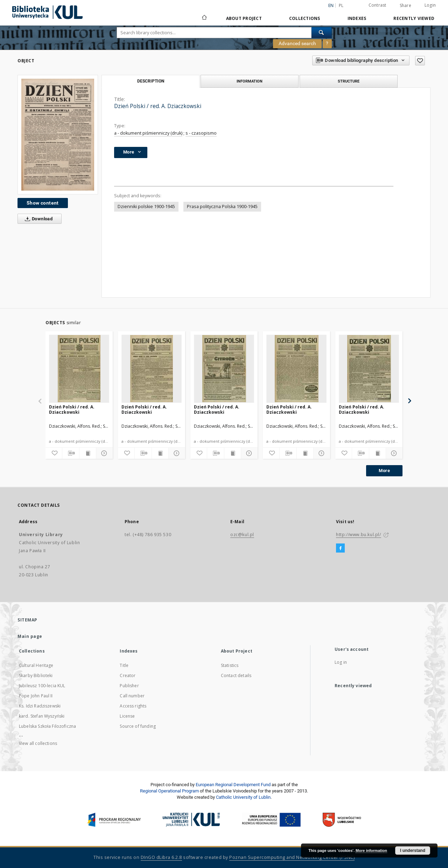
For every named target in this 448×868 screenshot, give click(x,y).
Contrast (377, 5)
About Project (244, 18)
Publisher (129, 686)
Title (124, 665)
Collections (305, 18)
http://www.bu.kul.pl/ (359, 535)
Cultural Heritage (36, 665)
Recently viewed (414, 18)
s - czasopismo (201, 133)
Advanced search (297, 43)
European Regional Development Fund (233, 785)
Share (405, 6)
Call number (132, 696)
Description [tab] (151, 81)
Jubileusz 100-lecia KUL (42, 686)
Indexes (357, 18)
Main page (30, 636)
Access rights (133, 706)
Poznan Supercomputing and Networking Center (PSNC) (292, 857)
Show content (43, 203)
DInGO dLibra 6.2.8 (161, 857)
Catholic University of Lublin (243, 797)
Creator (128, 675)
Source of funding (138, 726)
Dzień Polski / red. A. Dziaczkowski (72, 409)
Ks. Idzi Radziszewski (40, 706)
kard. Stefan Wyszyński (42, 716)
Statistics (230, 665)
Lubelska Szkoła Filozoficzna (47, 726)
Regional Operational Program (169, 791)
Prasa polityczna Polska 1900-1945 (222, 207)
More (384, 471)
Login (430, 5)
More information (371, 851)
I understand (413, 851)
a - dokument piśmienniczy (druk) (148, 133)
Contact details (236, 675)
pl (341, 5)
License (127, 716)
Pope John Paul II (36, 696)
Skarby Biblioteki (36, 675)
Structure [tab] (349, 81)
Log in (341, 662)
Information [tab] (250, 81)
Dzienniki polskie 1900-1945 (146, 207)
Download (37, 219)
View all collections (38, 743)
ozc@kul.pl (242, 535)
